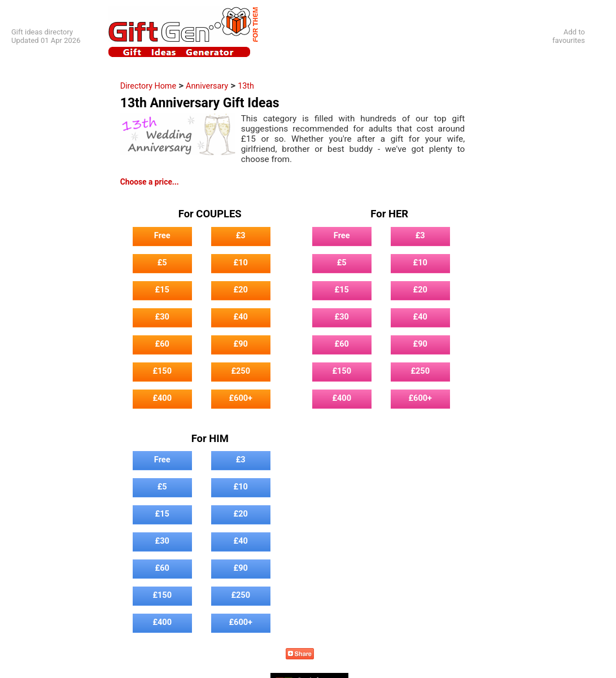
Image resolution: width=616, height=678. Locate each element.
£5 (162, 263)
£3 (241, 235)
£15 (162, 290)
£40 (241, 317)
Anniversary (207, 86)
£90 (241, 344)
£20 (241, 290)
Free (162, 235)
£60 (162, 344)
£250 (241, 371)
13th (246, 86)
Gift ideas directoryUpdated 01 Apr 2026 (46, 36)
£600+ (241, 398)
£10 (241, 263)
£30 (162, 317)
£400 (162, 398)
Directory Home (148, 86)
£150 (162, 371)
